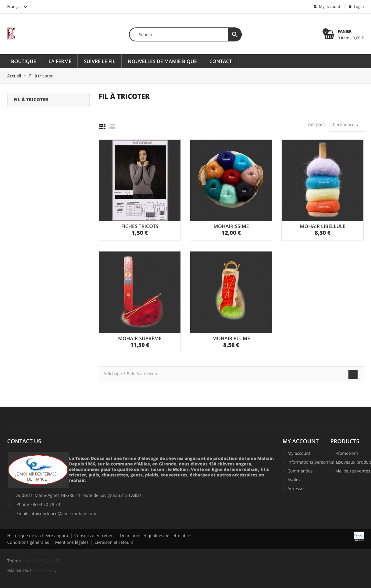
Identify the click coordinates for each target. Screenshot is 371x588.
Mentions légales (72, 542)
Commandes (300, 472)
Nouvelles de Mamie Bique (162, 61)
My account (301, 441)
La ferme (60, 61)
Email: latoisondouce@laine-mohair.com (56, 514)
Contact (221, 61)
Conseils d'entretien (94, 536)
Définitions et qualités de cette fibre (155, 536)
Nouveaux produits (352, 463)
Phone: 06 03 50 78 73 (38, 505)
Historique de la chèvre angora (38, 536)
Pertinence (347, 125)
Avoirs (294, 480)
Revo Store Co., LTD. (42, 561)
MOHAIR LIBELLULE (323, 226)
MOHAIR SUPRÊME (140, 338)
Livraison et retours (114, 542)
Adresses (296, 489)
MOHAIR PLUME (231, 338)
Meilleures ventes (352, 472)
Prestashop (44, 570)
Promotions (347, 454)
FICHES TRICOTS (140, 226)
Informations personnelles (311, 463)
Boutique (23, 61)
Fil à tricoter (31, 100)
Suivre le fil (100, 61)
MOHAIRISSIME (231, 226)
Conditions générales (28, 542)
